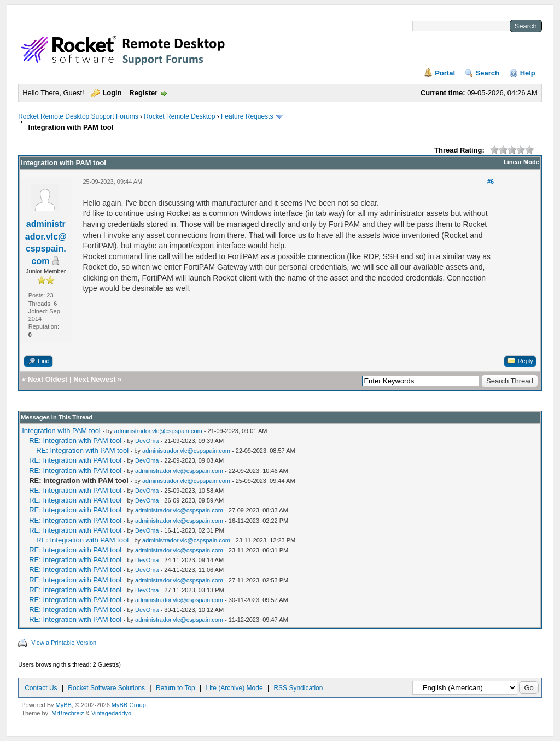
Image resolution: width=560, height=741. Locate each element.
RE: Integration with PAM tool (75, 440)
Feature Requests (247, 116)
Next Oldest (48, 379)
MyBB (64, 705)
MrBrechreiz (68, 713)
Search (488, 73)
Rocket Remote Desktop (179, 116)
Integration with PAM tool (61, 431)
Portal (445, 73)
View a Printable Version (64, 643)
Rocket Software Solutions (106, 688)
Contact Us (41, 688)
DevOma (147, 441)
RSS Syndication (298, 688)
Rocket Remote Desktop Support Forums (78, 116)
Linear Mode (521, 162)
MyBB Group (129, 705)
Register (143, 93)
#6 (491, 182)
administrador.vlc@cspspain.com (158, 431)
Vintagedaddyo (111, 713)
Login (112, 93)
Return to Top (176, 688)
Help (528, 73)
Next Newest (94, 379)
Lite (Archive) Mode (235, 688)
